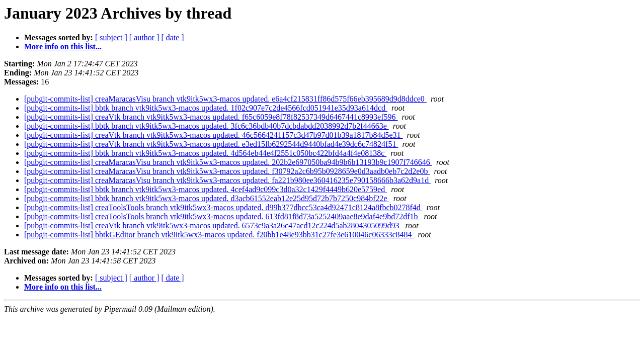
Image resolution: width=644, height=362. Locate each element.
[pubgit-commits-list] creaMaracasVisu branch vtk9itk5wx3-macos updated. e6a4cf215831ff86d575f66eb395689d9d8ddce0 (225, 99)
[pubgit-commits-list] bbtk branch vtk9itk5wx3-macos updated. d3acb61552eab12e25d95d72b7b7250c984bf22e (207, 198)
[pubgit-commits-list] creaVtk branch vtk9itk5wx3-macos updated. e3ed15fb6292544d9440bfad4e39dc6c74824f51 (211, 144)
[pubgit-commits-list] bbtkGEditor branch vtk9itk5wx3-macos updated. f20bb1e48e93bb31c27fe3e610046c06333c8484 (219, 235)
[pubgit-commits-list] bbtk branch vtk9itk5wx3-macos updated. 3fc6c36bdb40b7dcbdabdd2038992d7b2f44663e (207, 126)
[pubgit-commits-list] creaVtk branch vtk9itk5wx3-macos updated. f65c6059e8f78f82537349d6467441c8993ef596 (211, 117)
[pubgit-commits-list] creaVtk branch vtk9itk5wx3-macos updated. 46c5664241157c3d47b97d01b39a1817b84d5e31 (214, 135)
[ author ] (144, 37)
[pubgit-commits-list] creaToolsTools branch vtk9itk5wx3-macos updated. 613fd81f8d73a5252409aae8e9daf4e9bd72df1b (222, 216)
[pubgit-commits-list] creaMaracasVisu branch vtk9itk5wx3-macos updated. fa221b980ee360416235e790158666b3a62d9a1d (227, 180)
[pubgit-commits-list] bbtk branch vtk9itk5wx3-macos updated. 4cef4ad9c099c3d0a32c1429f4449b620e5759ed (206, 189)
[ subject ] (111, 37)
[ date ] (172, 37)
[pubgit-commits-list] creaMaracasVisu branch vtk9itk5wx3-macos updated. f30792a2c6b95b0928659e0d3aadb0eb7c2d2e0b (227, 171)
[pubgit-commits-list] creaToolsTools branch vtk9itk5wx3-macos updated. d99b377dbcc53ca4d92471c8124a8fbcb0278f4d (223, 207)
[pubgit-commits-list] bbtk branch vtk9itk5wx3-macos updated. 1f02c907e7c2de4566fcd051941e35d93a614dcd (206, 108)
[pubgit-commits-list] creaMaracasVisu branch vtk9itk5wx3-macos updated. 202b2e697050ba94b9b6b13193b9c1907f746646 (228, 162)
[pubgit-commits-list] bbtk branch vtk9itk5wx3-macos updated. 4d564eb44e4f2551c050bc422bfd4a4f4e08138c (205, 153)
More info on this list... (63, 47)
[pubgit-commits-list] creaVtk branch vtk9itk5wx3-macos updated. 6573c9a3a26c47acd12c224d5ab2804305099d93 (213, 225)
